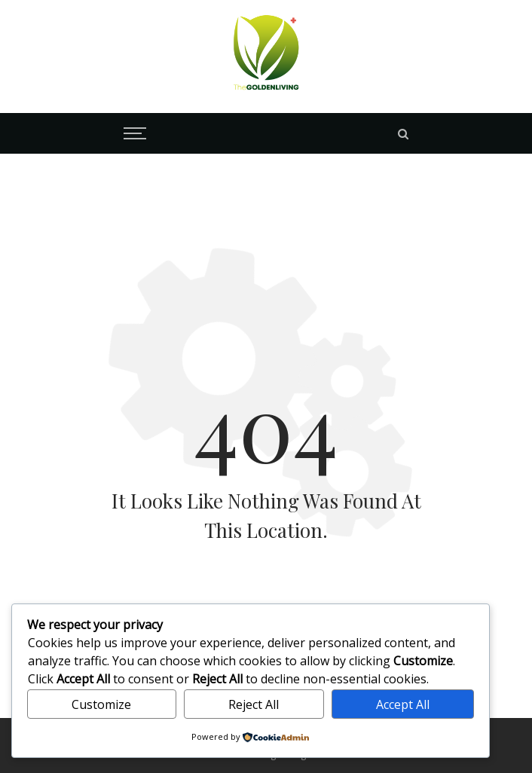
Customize (101, 704)
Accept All (403, 704)
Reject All (254, 704)
